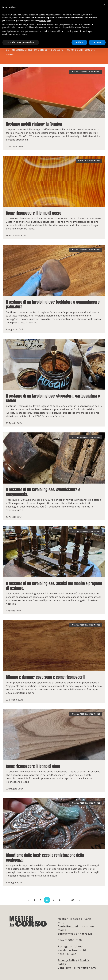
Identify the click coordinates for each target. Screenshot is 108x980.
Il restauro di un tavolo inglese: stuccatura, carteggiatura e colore (53, 398)
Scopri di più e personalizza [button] (21, 42)
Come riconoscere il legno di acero (34, 213)
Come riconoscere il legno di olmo (33, 766)
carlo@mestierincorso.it (75, 934)
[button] (104, 5)
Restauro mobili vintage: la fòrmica (34, 124)
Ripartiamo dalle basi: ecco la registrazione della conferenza (45, 858)
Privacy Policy (67, 960)
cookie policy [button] (45, 20)
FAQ (94, 968)
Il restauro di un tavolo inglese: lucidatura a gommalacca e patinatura (53, 304)
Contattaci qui (68, 926)
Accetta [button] (97, 42)
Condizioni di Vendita (73, 968)
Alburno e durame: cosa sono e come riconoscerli (45, 677)
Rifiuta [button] (80, 42)
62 (73, 900)
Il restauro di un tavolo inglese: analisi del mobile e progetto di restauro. (54, 586)
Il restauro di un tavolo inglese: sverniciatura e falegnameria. (43, 492)
